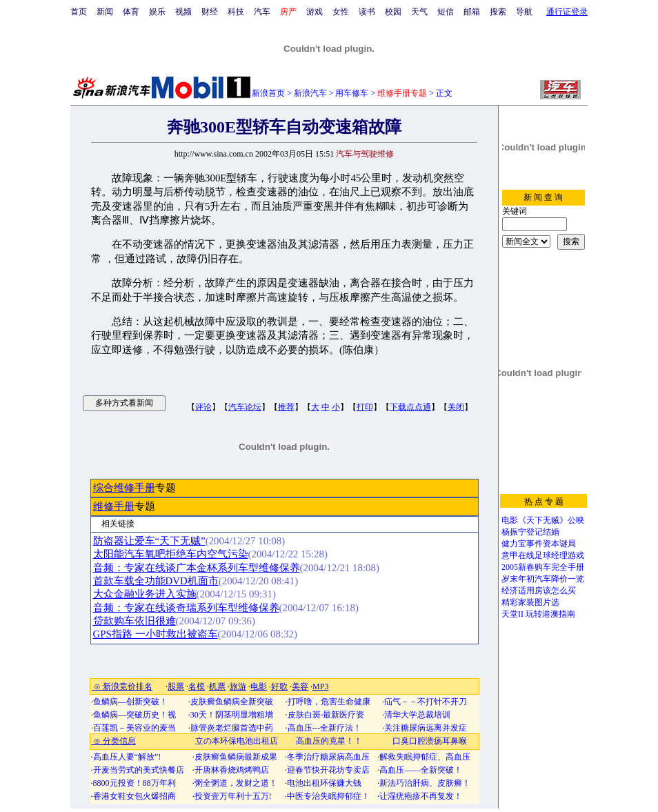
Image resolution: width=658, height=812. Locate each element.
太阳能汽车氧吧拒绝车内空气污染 (171, 554)
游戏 (315, 12)
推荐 (286, 407)
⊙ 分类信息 (114, 741)
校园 (393, 12)
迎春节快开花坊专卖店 (328, 770)
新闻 (105, 12)
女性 (341, 12)
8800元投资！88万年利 (134, 783)
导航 (524, 12)
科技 (236, 12)
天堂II (512, 614)
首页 (79, 12)
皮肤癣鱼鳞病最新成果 (236, 757)
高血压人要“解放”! (127, 757)
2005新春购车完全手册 (543, 567)
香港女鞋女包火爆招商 (134, 796)
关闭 (456, 407)
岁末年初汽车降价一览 (543, 579)
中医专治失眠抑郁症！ (328, 796)
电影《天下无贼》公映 (543, 520)
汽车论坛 (245, 407)
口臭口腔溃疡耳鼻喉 (430, 741)
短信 (446, 12)
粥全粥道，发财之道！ (236, 783)
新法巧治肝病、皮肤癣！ (425, 783)
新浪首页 (268, 93)
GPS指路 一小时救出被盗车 (156, 634)
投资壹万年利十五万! (233, 796)
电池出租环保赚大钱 (324, 783)
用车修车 (352, 93)
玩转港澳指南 (550, 614)
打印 (365, 407)
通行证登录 (567, 12)
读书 (367, 12)
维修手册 (114, 506)
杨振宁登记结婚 (530, 532)
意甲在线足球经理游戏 (543, 555)
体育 (131, 12)
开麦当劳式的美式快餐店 (139, 770)
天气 (419, 12)
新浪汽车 (310, 93)
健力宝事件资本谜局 (539, 544)
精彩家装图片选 (530, 602)
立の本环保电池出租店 (237, 741)
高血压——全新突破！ (421, 770)
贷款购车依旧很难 (134, 621)
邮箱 (472, 12)
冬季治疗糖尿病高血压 (328, 757)
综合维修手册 (124, 488)
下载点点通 (410, 407)
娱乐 (157, 12)
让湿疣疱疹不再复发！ (421, 796)
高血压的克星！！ (329, 741)
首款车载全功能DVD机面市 (156, 581)
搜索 (498, 12)
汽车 (262, 12)
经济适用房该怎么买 (539, 591)
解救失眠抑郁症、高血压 (425, 757)
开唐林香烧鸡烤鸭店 (232, 770)
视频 (183, 12)
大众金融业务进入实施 (145, 594)
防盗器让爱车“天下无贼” (149, 541)
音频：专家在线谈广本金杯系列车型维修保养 (197, 568)
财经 (210, 12)
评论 (203, 407)
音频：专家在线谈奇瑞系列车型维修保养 (186, 608)
